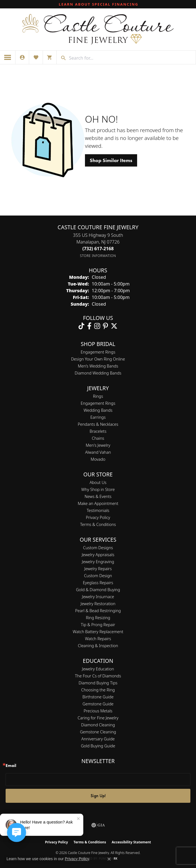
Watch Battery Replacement (98, 632)
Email (11, 766)
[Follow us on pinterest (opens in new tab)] (105, 326)
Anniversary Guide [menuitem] (98, 739)
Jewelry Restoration (98, 604)
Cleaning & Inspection (98, 646)
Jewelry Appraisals (98, 555)
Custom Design (98, 576)
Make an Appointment (98, 503)
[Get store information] (98, 256)
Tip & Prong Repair (98, 625)
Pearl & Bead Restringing (98, 611)
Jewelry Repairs (98, 569)
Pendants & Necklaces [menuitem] (98, 424)
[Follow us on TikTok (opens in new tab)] (81, 326)
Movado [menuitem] (98, 459)
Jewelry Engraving (98, 562)
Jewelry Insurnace (98, 597)
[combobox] (131, 58)
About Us (98, 482)
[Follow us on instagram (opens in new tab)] (97, 326)
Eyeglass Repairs (98, 583)
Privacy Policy (98, 517)
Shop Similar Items (111, 160)
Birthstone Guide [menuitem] (98, 697)
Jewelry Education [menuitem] (98, 669)
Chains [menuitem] (98, 438)
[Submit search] (61, 58)
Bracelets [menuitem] (98, 431)
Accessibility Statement (131, 842)
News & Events (98, 496)
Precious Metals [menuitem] (98, 711)
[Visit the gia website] (98, 825)
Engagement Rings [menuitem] (98, 403)
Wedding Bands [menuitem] (98, 410)
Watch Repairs (98, 639)
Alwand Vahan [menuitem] (98, 452)
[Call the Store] (98, 249)
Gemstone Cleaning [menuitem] (98, 732)
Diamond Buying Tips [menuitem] (98, 683)
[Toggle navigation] (8, 57)
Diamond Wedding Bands (98, 373)
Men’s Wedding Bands (98, 366)
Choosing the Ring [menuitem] (98, 690)
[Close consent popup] (109, 859)
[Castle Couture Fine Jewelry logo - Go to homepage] (98, 29)
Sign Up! (98, 796)
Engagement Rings (98, 352)
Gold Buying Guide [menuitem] (98, 746)
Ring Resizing (98, 618)
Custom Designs (98, 548)
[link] (98, 4)
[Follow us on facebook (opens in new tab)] (89, 326)
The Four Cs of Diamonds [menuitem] (98, 676)
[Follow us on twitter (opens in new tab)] (114, 326)
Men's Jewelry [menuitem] (98, 445)
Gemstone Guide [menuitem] (98, 704)
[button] (22, 57)
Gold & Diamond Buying (98, 590)
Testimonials (98, 510)
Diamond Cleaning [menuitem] (98, 725)
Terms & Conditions (98, 524)
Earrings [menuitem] (98, 417)
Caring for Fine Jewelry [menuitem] (98, 718)
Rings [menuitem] (98, 396)
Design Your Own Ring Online (98, 359)
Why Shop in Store (98, 489)
